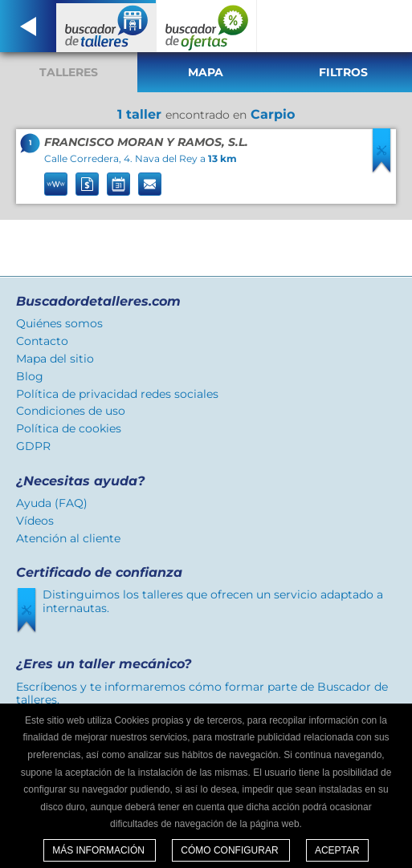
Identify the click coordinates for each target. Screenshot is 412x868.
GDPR (33, 446)
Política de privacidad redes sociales (117, 394)
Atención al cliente (68, 538)
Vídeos (35, 521)
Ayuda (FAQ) (52, 503)
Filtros (343, 72)
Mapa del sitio (55, 359)
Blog (30, 376)
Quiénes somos (59, 323)
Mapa (206, 72)
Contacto (42, 341)
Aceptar (337, 850)
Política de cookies (69, 428)
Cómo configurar (231, 850)
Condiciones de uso (71, 411)
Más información (100, 850)
